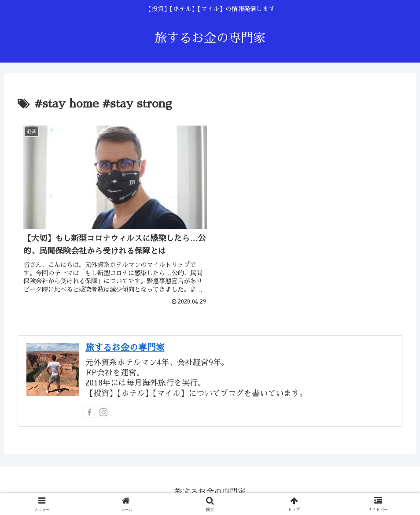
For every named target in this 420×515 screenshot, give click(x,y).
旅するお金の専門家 (125, 345)
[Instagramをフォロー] (103, 410)
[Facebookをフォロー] (89, 410)
